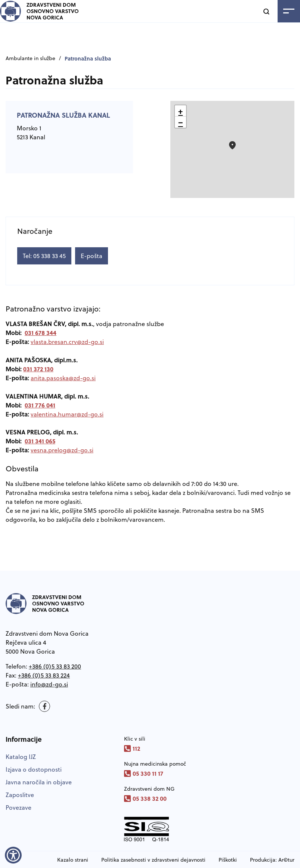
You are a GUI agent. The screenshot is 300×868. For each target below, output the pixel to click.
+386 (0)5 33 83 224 (44, 675)
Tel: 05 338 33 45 (44, 256)
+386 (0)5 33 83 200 (55, 666)
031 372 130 (38, 369)
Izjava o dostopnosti (34, 769)
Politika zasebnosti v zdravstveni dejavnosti (153, 860)
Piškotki (228, 860)
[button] (232, 145)
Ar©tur (286, 860)
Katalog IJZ (21, 757)
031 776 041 (40, 405)
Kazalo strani (73, 860)
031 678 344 (41, 333)
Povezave (18, 807)
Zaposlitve (20, 795)
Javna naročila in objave (39, 782)
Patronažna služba (88, 58)
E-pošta (92, 256)
